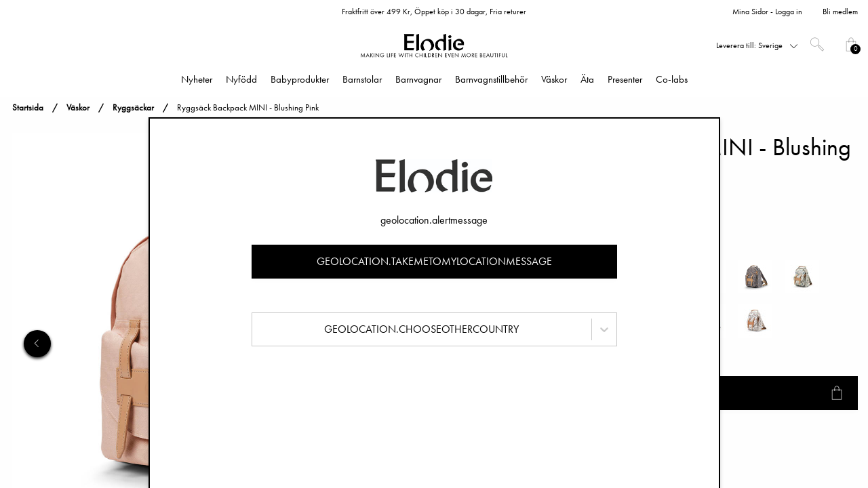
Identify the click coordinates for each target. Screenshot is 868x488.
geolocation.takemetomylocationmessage (434, 261)
